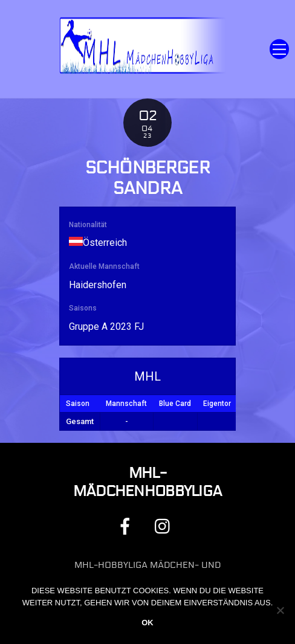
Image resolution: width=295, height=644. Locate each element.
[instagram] (165, 526)
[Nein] (280, 610)
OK (147, 623)
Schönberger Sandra (147, 179)
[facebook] (127, 526)
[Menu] (279, 49)
